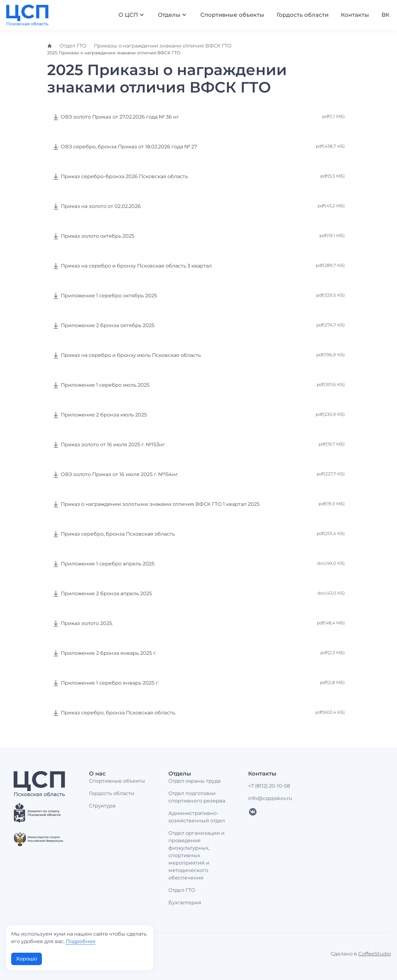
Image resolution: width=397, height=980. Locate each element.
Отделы (173, 15)
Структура (102, 806)
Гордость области (303, 15)
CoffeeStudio (375, 954)
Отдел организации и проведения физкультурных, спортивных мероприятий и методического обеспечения (196, 855)
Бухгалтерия (185, 903)
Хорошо (27, 959)
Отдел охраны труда (194, 781)
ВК (386, 15)
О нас (97, 774)
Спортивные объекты (232, 15)
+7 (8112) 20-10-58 (269, 786)
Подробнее (81, 941)
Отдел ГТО (73, 46)
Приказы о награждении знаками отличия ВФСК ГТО (163, 46)
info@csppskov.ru (270, 798)
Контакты (355, 15)
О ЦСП (132, 15)
